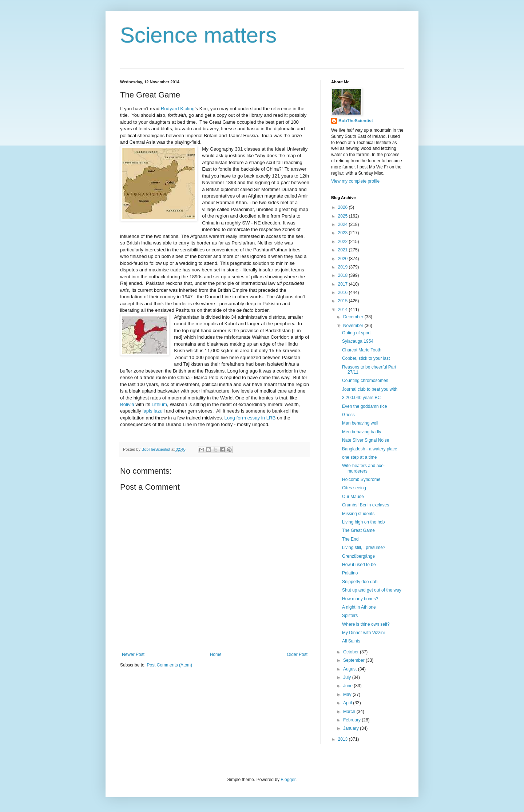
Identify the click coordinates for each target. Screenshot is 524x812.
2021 (344, 250)
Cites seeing (354, 488)
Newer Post (133, 654)
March (350, 712)
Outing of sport (356, 333)
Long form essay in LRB (250, 418)
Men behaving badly (362, 432)
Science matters (198, 35)
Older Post (297, 654)
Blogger (288, 780)
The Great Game (358, 530)
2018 (344, 275)
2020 (344, 259)
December (354, 317)
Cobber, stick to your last (366, 358)
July (348, 677)
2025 (344, 216)
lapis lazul (153, 411)
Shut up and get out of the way (372, 590)
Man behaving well (360, 423)
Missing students (358, 514)
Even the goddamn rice (364, 406)
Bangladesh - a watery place (370, 449)
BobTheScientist (356, 121)
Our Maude (353, 497)
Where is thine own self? (366, 624)
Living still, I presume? (364, 548)
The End (350, 539)
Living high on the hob (363, 522)
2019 (344, 267)
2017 (344, 284)
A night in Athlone (359, 607)
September (354, 660)
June (348, 686)
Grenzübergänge (358, 556)
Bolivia (127, 404)
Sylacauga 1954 (358, 341)
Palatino (350, 573)
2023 (344, 233)
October (352, 652)
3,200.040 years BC (361, 398)
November (354, 326)
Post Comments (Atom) (169, 665)
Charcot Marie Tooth (362, 350)
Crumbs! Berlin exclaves (366, 505)
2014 (344, 310)
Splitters (350, 616)
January (352, 728)
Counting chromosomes (365, 381)
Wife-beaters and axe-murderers (364, 468)
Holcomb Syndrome (361, 479)
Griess (348, 415)
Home (216, 654)
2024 (344, 224)
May (348, 694)
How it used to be (359, 565)
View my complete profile (355, 181)
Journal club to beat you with (370, 389)
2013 (344, 739)
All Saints (351, 641)
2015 (344, 301)
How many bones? (360, 599)
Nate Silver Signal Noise (366, 440)
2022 (344, 242)
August (351, 669)
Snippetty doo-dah (360, 582)
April (348, 703)
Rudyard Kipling (178, 109)
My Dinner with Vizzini (363, 633)
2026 (344, 207)
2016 (344, 292)
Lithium (160, 404)
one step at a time (359, 457)
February (352, 720)
